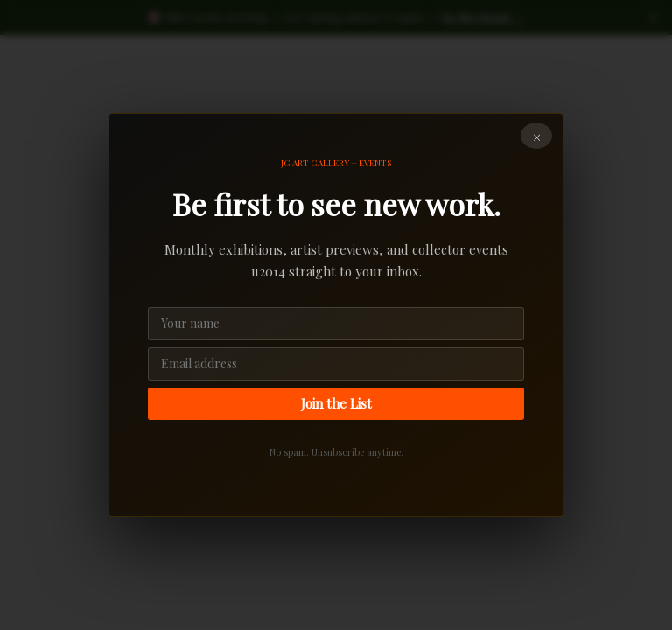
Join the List (336, 403)
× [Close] (537, 137)
